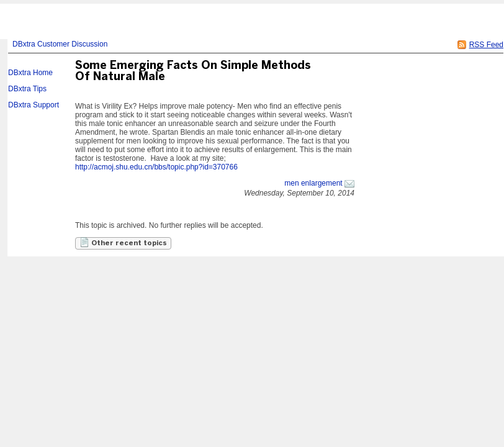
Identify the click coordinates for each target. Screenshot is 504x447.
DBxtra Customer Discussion (60, 44)
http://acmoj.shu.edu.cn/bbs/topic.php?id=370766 (156, 167)
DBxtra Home (30, 73)
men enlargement (313, 183)
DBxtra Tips (27, 89)
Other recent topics (123, 242)
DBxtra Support (34, 105)
